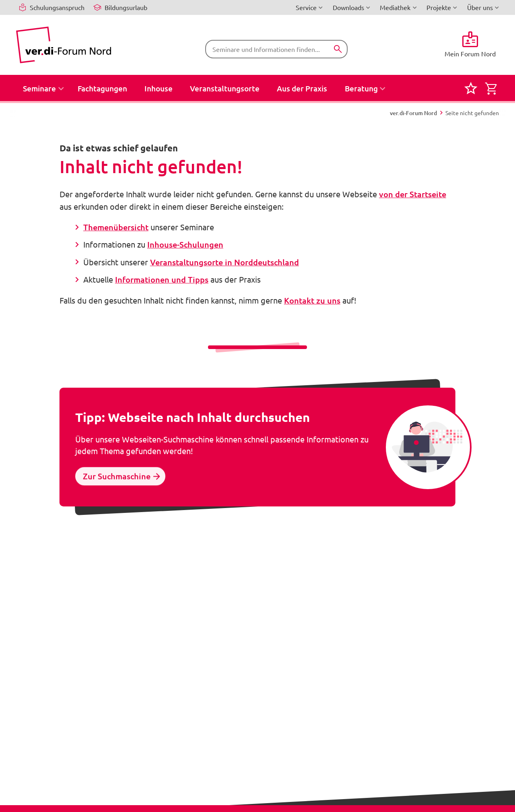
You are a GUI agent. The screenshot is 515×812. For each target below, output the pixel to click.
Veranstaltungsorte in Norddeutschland (225, 262)
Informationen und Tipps (162, 279)
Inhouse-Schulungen (185, 244)
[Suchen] (338, 49)
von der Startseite (413, 194)
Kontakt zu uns (312, 300)
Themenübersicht (116, 227)
